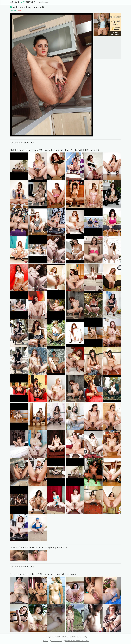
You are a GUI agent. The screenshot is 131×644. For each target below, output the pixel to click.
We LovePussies (22, 2)
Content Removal (56, 641)
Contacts (45, 641)
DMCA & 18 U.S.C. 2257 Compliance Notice (77, 641)
